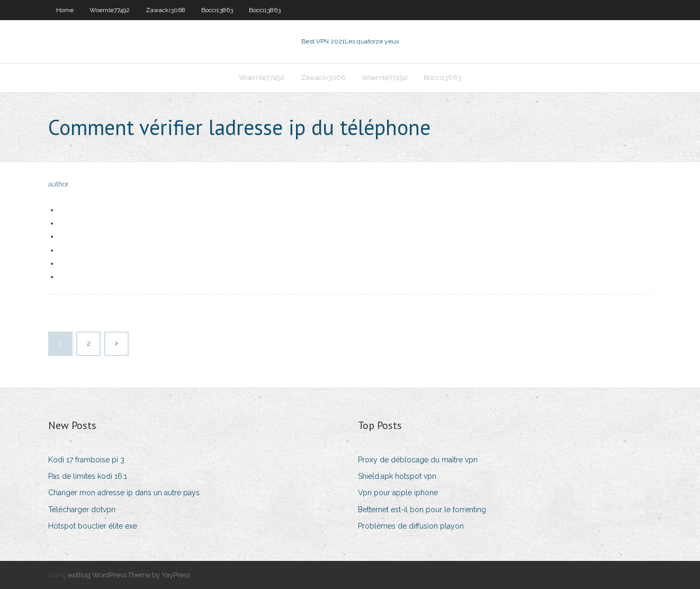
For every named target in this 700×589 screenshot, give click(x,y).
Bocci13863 (217, 10)
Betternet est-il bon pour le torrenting (422, 510)
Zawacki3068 (165, 10)
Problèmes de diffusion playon (411, 526)
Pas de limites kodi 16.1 (88, 476)
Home (65, 10)
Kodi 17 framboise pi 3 (86, 460)
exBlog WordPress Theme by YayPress (129, 575)
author (59, 184)
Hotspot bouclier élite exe (93, 526)
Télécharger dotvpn (82, 510)
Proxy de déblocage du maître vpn (418, 460)
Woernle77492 (110, 10)
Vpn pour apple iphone (398, 493)
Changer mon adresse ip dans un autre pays (124, 493)
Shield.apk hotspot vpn (397, 476)
